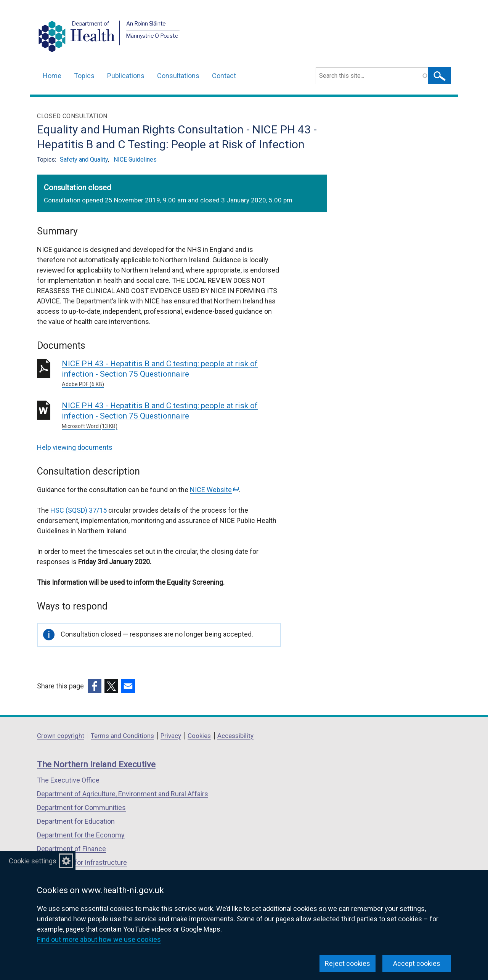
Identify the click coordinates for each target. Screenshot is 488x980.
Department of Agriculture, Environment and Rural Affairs (123, 794)
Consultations (178, 76)
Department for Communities (81, 808)
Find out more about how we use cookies (99, 939)
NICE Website (214, 490)
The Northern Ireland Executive (96, 764)
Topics (84, 76)
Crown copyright (61, 736)
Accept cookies (417, 963)
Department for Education (76, 821)
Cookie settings (33, 861)
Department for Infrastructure (82, 862)
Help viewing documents (75, 447)
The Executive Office (68, 780)
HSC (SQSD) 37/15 (79, 510)
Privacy (171, 736)
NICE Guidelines (135, 160)
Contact (224, 76)
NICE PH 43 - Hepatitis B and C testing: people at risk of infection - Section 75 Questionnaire (171, 374)
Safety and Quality (84, 160)
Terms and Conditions (122, 736)
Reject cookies (348, 963)
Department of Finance (71, 849)
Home (52, 76)
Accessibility (235, 736)
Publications (126, 76)
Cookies (199, 736)
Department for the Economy (81, 835)
